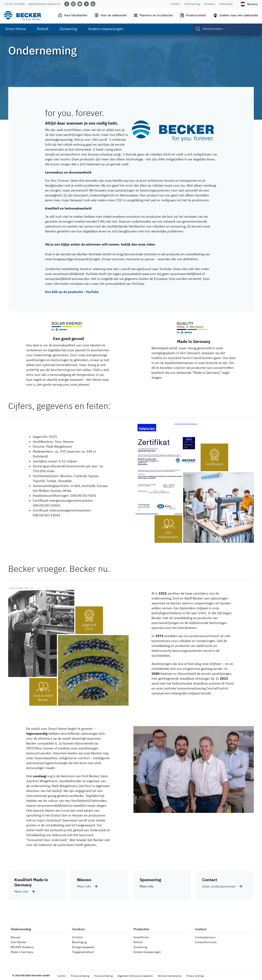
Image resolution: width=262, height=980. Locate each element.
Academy (210, 4)
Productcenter (193, 15)
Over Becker (19, 942)
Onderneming (192, 4)
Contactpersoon (205, 937)
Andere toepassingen (147, 952)
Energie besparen (83, 947)
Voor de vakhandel (110, 15)
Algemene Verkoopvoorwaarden (135, 976)
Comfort (77, 937)
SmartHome (141, 937)
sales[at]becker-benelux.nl (44, 4)
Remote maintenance (170, 976)
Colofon (62, 976)
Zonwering (140, 947)
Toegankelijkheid (83, 952)
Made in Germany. (22, 952)
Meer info (21, 891)
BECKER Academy (22, 947)
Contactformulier (206, 942)
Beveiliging (79, 942)
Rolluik (138, 942)
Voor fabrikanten (73, 15)
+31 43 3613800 (15, 4)
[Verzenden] (196, 29)
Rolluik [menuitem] (43, 29)
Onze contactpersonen (219, 886)
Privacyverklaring (80, 976)
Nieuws (16, 937)
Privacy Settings (195, 976)
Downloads (226, 4)
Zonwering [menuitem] (68, 29)
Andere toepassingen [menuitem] (106, 29)
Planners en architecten (153, 15)
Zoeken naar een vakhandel (235, 15)
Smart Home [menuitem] (16, 29)
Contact (175, 4)
